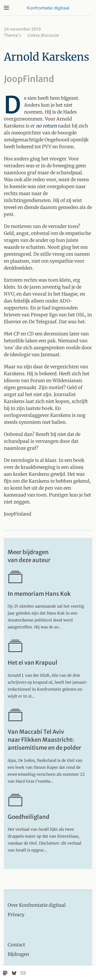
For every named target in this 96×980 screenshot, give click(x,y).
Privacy (16, 915)
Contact (16, 945)
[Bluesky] (14, 973)
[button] (6, 8)
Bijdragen (18, 954)
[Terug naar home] (48, 8)
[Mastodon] (5, 973)
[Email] (23, 973)
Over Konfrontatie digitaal (37, 905)
